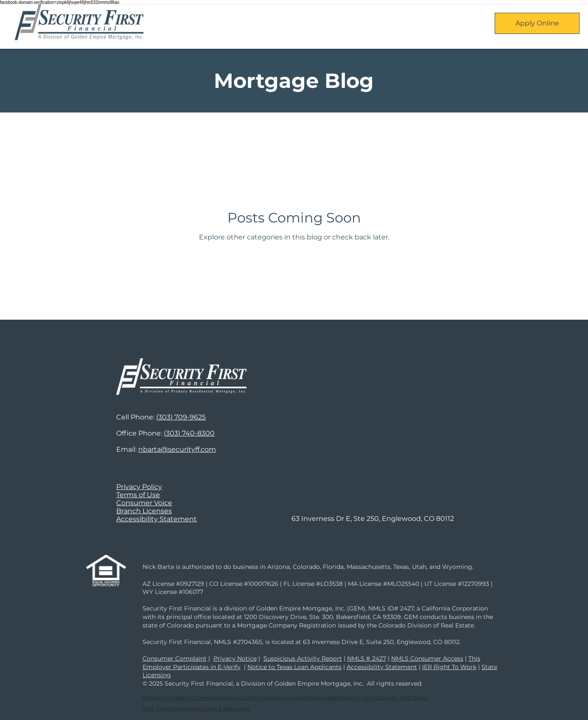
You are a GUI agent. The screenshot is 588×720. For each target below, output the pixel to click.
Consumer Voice (144, 503)
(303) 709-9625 (181, 417)
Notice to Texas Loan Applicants (294, 667)
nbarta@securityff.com (177, 449)
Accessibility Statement (157, 519)
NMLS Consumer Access (427, 658)
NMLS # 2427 (367, 658)
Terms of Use (138, 495)
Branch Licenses (144, 511)
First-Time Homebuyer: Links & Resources (196, 708)
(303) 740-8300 (189, 433)
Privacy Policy (139, 487)
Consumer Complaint (175, 658)
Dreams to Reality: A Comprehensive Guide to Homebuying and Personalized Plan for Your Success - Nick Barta (285, 698)
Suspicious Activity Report (303, 658)
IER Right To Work (449, 667)
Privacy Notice (235, 658)
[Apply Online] (537, 23)
